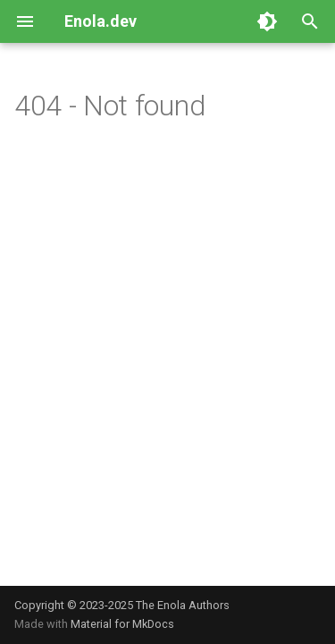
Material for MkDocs (122, 624)
